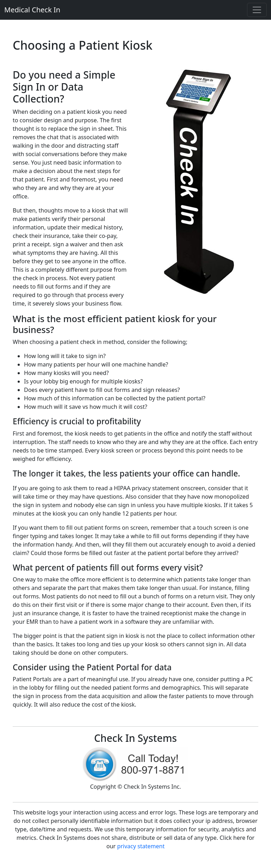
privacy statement (141, 846)
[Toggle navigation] (257, 10)
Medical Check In (32, 10)
